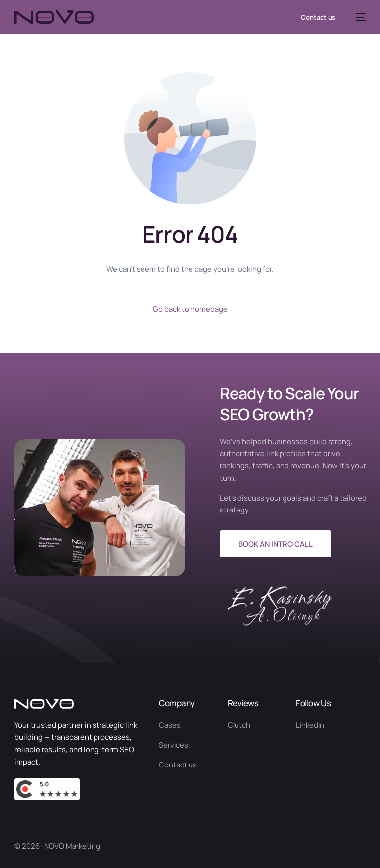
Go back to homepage (190, 309)
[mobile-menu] (359, 17)
